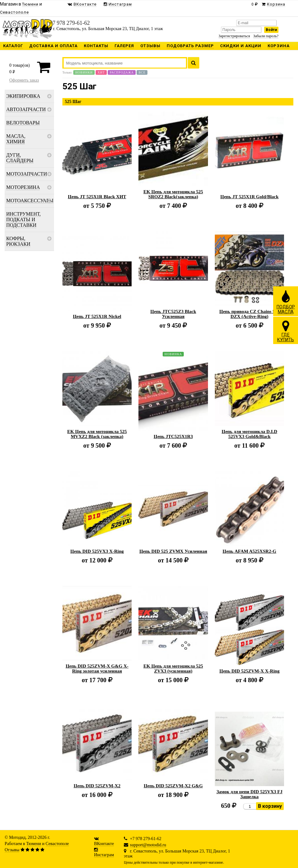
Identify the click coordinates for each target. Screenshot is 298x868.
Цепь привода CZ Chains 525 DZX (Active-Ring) (250, 314)
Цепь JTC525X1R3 (173, 436)
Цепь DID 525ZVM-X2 (97, 786)
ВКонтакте (104, 844)
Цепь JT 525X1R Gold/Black (250, 197)
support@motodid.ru (148, 845)
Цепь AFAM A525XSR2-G (249, 551)
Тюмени (34, 844)
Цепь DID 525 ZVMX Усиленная (173, 551)
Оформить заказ (24, 80)
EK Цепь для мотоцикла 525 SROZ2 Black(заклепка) (173, 194)
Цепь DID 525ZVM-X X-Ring (250, 671)
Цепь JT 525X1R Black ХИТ (97, 197)
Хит (101, 72)
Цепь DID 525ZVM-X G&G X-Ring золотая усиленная (97, 669)
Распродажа (122, 72)
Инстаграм (104, 855)
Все (142, 72)
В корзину (270, 806)
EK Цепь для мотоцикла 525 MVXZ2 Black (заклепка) (97, 434)
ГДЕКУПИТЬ (286, 331)
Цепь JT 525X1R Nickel (97, 316)
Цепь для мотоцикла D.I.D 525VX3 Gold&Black (249, 434)
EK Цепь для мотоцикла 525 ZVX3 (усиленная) (173, 669)
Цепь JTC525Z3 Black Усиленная (173, 314)
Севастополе (57, 844)
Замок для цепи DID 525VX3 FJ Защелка (249, 794)
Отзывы (12, 850)
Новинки (84, 72)
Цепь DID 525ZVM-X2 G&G (173, 786)
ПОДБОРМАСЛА (286, 302)
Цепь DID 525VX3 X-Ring (97, 551)
